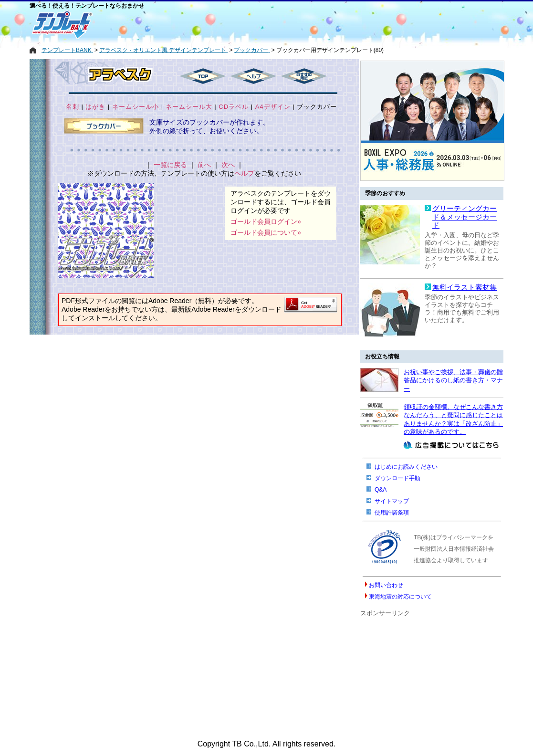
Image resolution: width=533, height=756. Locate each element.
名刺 (73, 107)
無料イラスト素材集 (465, 287)
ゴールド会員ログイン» (266, 221)
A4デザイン (273, 107)
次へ (228, 165)
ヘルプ (244, 173)
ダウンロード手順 (397, 478)
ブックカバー (317, 107)
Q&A (381, 490)
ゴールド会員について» (266, 232)
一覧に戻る (170, 165)
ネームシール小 (136, 107)
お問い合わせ (386, 585)
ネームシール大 (189, 107)
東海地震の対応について (400, 597)
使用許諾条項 (392, 513)
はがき (95, 107)
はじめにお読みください (406, 467)
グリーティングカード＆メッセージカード (465, 217)
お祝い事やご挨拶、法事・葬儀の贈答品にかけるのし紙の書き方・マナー (453, 380)
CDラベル (234, 107)
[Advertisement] (232, 25)
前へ (204, 165)
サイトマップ (392, 501)
